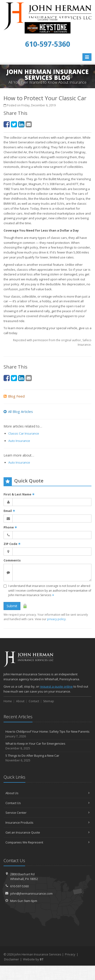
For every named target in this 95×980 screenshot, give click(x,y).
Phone (10, 527)
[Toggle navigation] (87, 57)
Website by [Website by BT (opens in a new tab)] (33, 959)
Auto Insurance (19, 441)
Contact (34, 701)
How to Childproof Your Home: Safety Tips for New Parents (47, 734)
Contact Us (47, 803)
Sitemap (49, 701)
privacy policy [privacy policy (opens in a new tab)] (56, 619)
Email (9, 511)
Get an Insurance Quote (47, 832)
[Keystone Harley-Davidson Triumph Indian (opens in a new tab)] (47, 33)
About (20, 701)
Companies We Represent (47, 842)
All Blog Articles (18, 411)
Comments (12, 560)
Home (8, 701)
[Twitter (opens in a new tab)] (14, 124)
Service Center (47, 813)
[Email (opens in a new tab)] (29, 124)
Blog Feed (14, 396)
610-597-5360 (19, 886)
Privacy (70, 954)
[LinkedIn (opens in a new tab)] (21, 124)
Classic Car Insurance (24, 433)
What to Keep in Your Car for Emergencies (47, 746)
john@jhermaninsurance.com (31, 893)
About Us (47, 793)
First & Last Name (19, 494)
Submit (12, 606)
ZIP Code (12, 544)
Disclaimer (11, 959)
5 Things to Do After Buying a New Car (47, 758)
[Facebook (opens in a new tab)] (7, 124)
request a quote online (56, 686)
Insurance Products (47, 822)
